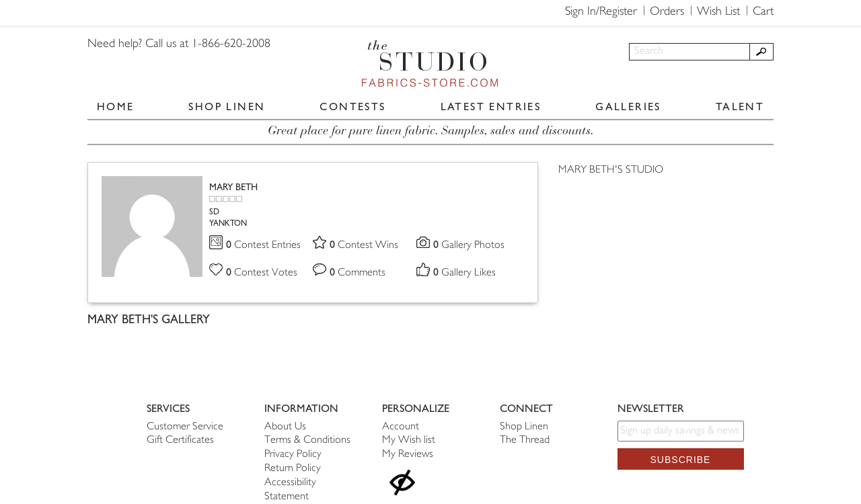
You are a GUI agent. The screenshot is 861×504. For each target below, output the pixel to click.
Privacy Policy (293, 455)
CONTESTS (352, 107)
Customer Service (185, 427)
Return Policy (293, 469)
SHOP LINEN (227, 107)
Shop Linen (524, 427)
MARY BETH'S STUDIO (611, 170)
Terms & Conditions (307, 440)
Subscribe (681, 460)
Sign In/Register (601, 12)
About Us (285, 427)
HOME (116, 107)
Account (401, 427)
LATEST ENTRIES (491, 107)
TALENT (740, 107)
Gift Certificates (180, 440)
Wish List (718, 12)
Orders (667, 12)
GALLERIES (628, 107)
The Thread (525, 440)
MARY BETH (233, 187)
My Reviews (408, 455)
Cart (763, 12)
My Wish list (409, 440)
